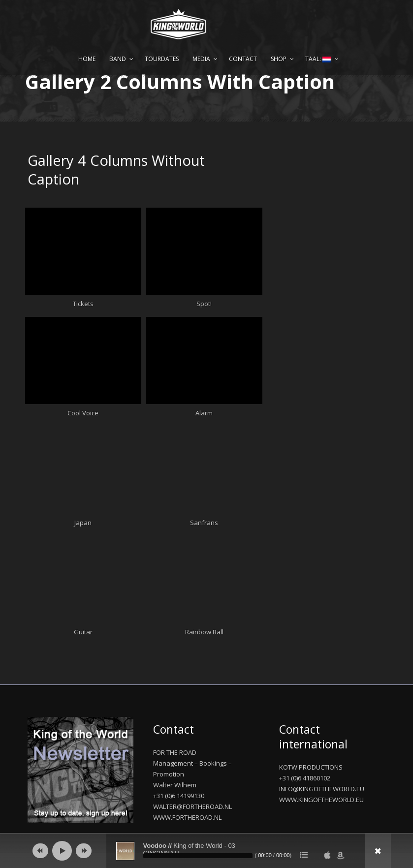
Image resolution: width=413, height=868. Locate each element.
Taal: (318, 59)
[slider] (198, 856)
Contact (243, 59)
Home (87, 59)
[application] (207, 851)
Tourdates (162, 59)
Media (201, 59)
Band (118, 59)
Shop (279, 59)
